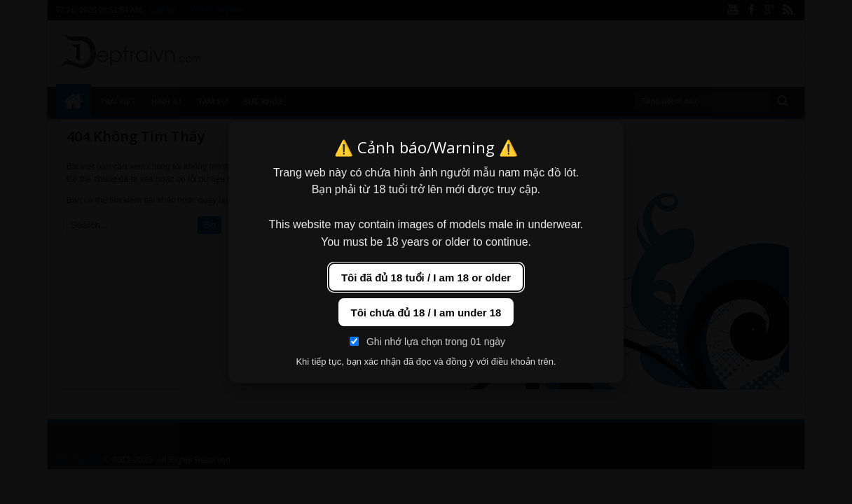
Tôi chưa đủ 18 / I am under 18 (426, 313)
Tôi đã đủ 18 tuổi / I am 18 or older (426, 278)
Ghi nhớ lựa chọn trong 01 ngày (427, 342)
